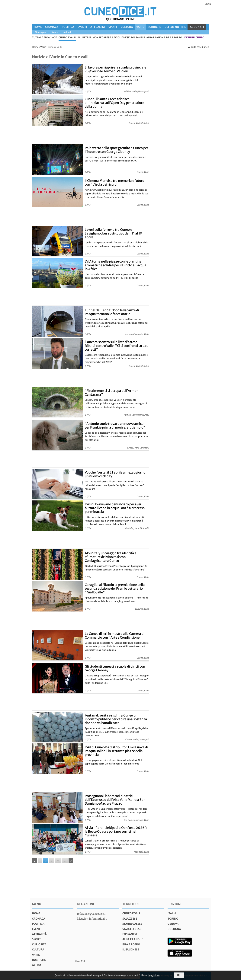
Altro (36, 965)
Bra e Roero (174, 38)
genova (173, 924)
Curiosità (39, 944)
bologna (174, 929)
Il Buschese (131, 950)
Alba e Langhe (156, 38)
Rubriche (154, 27)
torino (173, 919)
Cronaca (52, 27)
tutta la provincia (45, 38)
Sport (113, 27)
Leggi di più (154, 975)
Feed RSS (80, 961)
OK (179, 975)
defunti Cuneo (194, 38)
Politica (68, 27)
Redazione (86, 904)
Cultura (127, 27)
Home (38, 27)
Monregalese (102, 38)
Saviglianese (121, 38)
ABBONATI (197, 27)
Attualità (98, 27)
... (65, 861)
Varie (140, 27)
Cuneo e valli (67, 38)
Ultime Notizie (175, 27)
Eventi (82, 27)
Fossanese (138, 38)
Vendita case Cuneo (198, 47)
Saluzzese (84, 38)
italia (172, 913)
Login (208, 4)
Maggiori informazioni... (92, 919)
